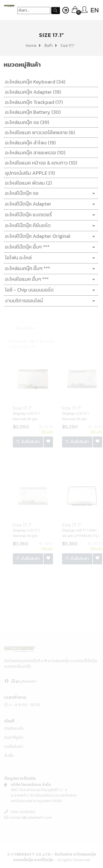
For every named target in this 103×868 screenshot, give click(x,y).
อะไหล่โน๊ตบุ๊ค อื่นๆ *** (50, 247)
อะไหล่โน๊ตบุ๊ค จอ (50, 193)
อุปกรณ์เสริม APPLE (29, 173)
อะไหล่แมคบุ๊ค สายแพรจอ (34, 153)
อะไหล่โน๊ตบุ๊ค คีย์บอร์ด (50, 226)
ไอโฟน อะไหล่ (50, 258)
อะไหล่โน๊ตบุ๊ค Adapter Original (50, 236)
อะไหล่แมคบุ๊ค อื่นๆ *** (50, 269)
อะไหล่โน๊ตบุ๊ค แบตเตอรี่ (50, 215)
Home (33, 46)
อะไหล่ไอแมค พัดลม (27, 183)
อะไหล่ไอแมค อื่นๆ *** (50, 279)
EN (95, 10)
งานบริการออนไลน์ (50, 301)
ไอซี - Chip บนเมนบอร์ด (50, 290)
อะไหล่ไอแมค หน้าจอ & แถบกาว (40, 163)
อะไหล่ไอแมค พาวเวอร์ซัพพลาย (39, 132)
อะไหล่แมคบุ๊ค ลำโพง (29, 143)
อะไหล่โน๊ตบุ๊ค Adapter (50, 204)
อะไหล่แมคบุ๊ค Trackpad (33, 102)
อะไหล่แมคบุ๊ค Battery (32, 112)
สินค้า (51, 46)
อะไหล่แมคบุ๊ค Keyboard (34, 82)
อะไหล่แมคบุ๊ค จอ (26, 122)
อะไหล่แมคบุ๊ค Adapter (32, 92)
